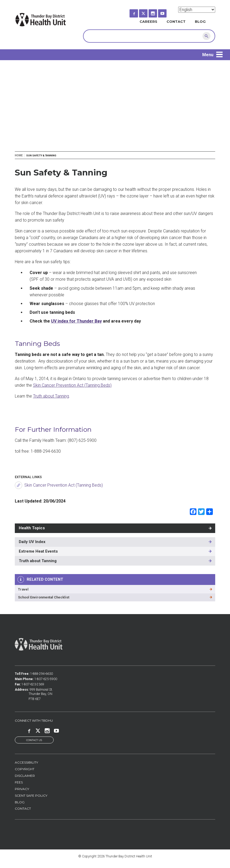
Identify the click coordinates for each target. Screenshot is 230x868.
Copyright (25, 770)
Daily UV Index (32, 542)
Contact (176, 22)
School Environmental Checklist (44, 597)
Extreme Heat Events (38, 551)
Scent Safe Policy (31, 796)
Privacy (22, 789)
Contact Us (34, 740)
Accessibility (26, 763)
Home (19, 155)
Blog (200, 22)
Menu (208, 55)
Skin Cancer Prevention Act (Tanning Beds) (72, 385)
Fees (19, 783)
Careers (148, 22)
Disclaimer (25, 776)
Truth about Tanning (51, 396)
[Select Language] (197, 10)
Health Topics (32, 528)
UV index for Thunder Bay (76, 321)
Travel (23, 589)
